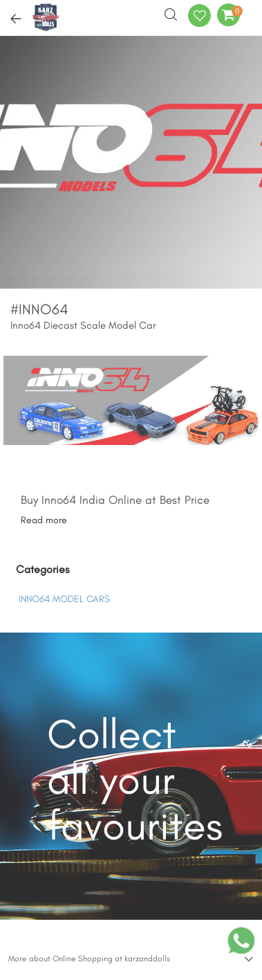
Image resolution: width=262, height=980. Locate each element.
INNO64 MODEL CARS (64, 599)
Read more (44, 520)
